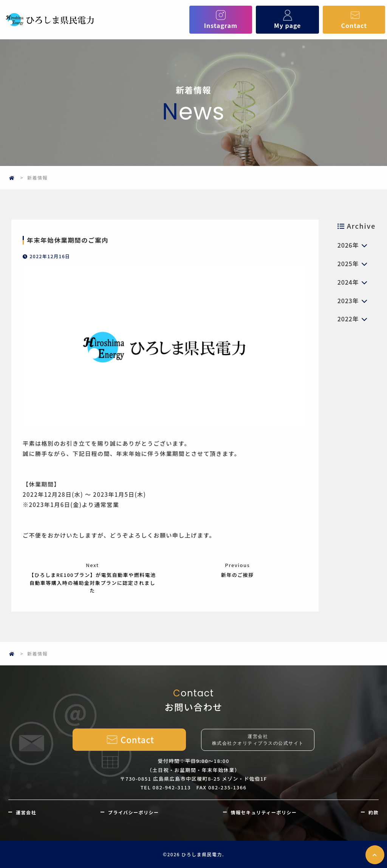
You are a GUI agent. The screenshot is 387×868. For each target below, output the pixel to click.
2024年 (348, 282)
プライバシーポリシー (134, 812)
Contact (354, 20)
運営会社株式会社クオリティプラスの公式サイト (258, 740)
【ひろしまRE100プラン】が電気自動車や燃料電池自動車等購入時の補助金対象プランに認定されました (92, 583)
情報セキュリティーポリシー (264, 812)
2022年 (348, 319)
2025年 (348, 263)
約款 (374, 812)
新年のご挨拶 (238, 575)
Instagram (221, 20)
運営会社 (26, 812)
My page (287, 20)
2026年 (348, 245)
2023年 (348, 301)
